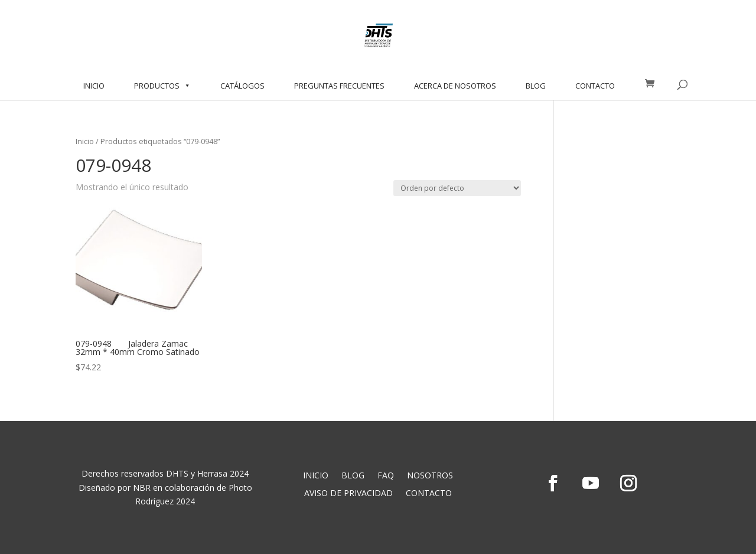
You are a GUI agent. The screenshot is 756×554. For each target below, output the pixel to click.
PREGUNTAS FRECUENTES (339, 86)
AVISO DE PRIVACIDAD (348, 494)
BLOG (536, 86)
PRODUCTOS (162, 86)
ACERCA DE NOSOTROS (455, 86)
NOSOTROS (430, 476)
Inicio (85, 141)
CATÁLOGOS (242, 86)
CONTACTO (595, 86)
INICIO (94, 86)
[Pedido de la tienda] (457, 188)
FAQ (386, 476)
